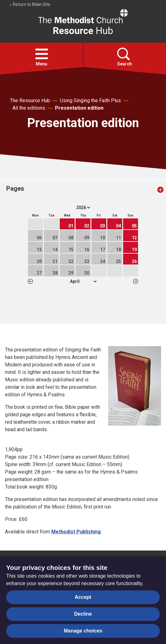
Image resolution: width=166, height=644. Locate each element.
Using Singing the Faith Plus (90, 100)
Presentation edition (79, 108)
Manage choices (83, 631)
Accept (83, 597)
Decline (83, 614)
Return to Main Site (30, 4)
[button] (42, 54)
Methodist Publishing (76, 532)
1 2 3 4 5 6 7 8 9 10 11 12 (83, 281)
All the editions (29, 108)
